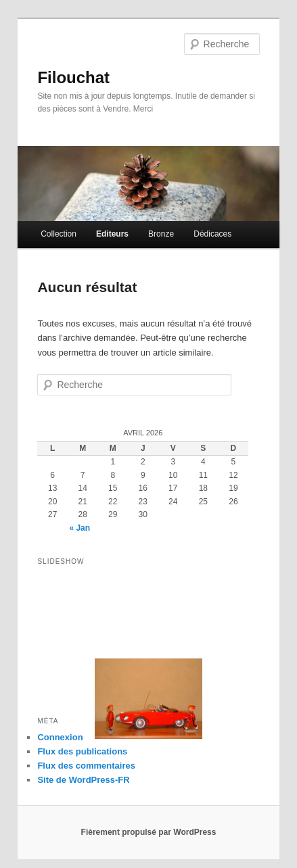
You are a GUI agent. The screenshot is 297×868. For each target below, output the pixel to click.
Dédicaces (212, 234)
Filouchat (73, 77)
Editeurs (112, 234)
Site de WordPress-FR (83, 780)
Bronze (161, 234)
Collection (59, 234)
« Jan (79, 528)
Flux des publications (82, 751)
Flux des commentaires (86, 766)
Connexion (60, 737)
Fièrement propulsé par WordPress (149, 832)
